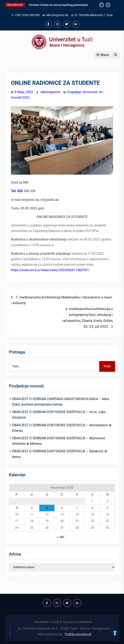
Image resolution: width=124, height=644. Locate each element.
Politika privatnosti (78, 634)
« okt (60, 537)
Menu (103, 55)
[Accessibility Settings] (115, 633)
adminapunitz (50, 92)
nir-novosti (90, 92)
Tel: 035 (17, 191)
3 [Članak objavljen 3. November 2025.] (17, 508)
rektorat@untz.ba (57, 15)
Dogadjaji (74, 92)
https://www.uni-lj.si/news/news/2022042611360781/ (50, 270)
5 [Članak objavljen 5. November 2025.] (47, 508)
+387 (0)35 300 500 (27, 15)
